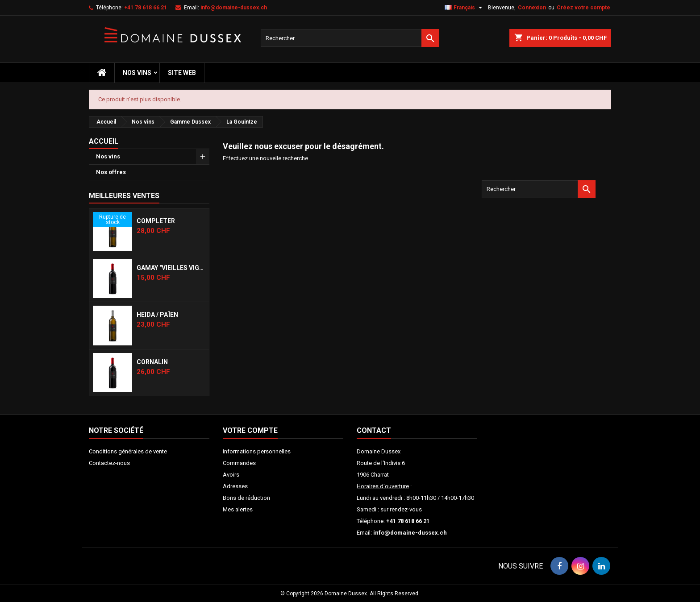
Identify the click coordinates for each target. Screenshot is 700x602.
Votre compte (250, 430)
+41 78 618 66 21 (146, 8)
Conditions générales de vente (128, 451)
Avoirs (231, 475)
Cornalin (152, 362)
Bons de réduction (246, 498)
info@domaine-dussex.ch (234, 8)
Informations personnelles (257, 451)
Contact (374, 430)
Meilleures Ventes (124, 196)
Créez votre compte (583, 8)
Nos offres (111, 172)
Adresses (235, 486)
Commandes (239, 463)
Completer (156, 221)
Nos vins (137, 73)
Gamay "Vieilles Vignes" (171, 268)
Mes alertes (238, 509)
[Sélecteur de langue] (465, 8)
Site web (182, 73)
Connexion (532, 8)
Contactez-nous (109, 463)
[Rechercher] (350, 38)
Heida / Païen (157, 315)
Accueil (104, 141)
